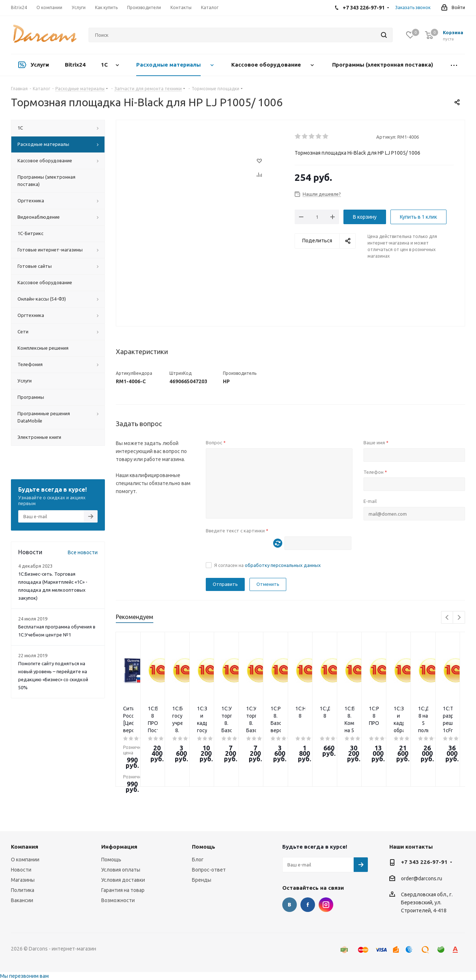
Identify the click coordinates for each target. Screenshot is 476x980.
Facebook (308, 905)
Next (459, 618)
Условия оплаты (121, 870)
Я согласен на (267, 565)
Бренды (202, 880)
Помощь (111, 860)
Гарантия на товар (123, 890)
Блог (198, 860)
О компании (25, 860)
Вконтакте (290, 905)
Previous (447, 618)
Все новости (83, 552)
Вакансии (22, 900)
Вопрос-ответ (209, 870)
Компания (25, 847)
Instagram (326, 905)
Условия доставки (123, 880)
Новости (21, 870)
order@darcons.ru (422, 878)
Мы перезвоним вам (24, 976)
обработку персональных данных (283, 565)
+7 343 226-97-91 (424, 862)
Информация (119, 847)
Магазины (23, 880)
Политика (23, 890)
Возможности (118, 900)
